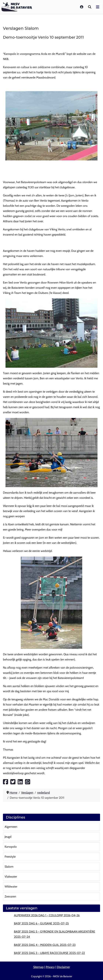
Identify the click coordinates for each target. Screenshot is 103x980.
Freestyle (10, 857)
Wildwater (11, 887)
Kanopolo (11, 847)
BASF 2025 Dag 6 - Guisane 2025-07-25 (41, 923)
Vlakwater (11, 877)
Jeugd (8, 837)
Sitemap (38, 967)
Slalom (9, 867)
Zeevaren (10, 896)
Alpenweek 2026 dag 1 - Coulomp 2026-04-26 (47, 915)
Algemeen (11, 827)
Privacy (50, 967)
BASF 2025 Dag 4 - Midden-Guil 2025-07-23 (45, 945)
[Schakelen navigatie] (98, 7)
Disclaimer (63, 967)
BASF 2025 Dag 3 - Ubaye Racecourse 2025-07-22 (49, 953)
